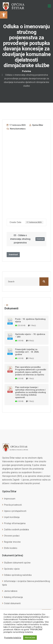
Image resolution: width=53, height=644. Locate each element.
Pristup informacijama (15, 523)
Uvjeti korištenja (12, 517)
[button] (4, 15)
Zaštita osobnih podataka (16, 530)
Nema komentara (16, 129)
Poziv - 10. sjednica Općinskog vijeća (30, 320)
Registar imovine (12, 542)
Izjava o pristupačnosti (15, 511)
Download (40, 239)
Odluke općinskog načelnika (18, 575)
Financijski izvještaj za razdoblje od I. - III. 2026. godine (27, 352)
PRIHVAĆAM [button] (30, 638)
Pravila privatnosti (13, 505)
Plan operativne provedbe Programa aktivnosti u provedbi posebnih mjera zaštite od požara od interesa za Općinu (31, 371)
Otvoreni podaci (12, 536)
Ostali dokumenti (12, 603)
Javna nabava (11, 591)
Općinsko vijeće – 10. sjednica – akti (30, 335)
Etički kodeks (11, 548)
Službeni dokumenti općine (17, 563)
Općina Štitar (36, 125)
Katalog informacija (13, 597)
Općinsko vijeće (12, 569)
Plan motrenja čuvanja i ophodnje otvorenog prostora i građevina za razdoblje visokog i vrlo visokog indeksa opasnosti (30, 392)
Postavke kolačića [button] (13, 638)
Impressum (10, 499)
